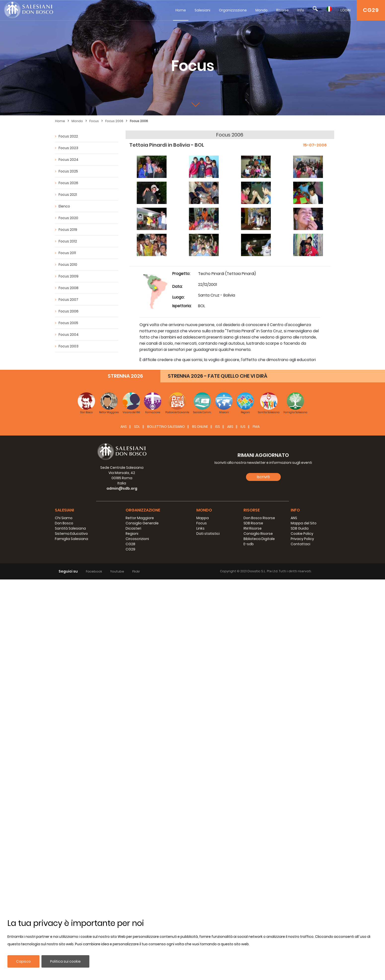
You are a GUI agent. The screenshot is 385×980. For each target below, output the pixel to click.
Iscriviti (263, 477)
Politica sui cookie (65, 961)
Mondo (262, 10)
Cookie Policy (302, 534)
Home (181, 10)
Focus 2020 (68, 218)
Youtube (117, 571)
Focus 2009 (69, 276)
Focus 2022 (68, 136)
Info (301, 10)
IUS (243, 427)
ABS (230, 427)
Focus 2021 (68, 195)
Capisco (23, 961)
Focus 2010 (68, 265)
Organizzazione (233, 10)
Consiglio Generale (142, 523)
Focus (94, 121)
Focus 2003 (69, 346)
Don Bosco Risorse (259, 518)
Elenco (64, 206)
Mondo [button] (204, 510)
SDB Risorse (253, 523)
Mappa (203, 518)
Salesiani (202, 10)
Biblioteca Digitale (259, 539)
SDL (137, 427)
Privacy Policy (302, 539)
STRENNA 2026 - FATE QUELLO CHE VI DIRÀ (218, 376)
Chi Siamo (64, 518)
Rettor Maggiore (140, 518)
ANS (124, 427)
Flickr (136, 571)
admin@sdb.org (122, 488)
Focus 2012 (68, 241)
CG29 (371, 10)
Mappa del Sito (304, 523)
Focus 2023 (68, 148)
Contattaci (300, 544)
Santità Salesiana (70, 528)
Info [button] (295, 510)
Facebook (94, 571)
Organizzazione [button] (143, 510)
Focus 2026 (68, 183)
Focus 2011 (67, 253)
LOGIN (346, 10)
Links (200, 528)
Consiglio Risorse (258, 534)
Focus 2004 (69, 335)
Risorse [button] (252, 510)
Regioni (132, 534)
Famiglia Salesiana (71, 539)
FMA (256, 427)
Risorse (282, 10)
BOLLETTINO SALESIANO (166, 427)
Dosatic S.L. (257, 571)
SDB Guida (300, 528)
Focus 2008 (69, 288)
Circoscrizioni (137, 539)
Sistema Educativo (71, 534)
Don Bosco (64, 523)
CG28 (130, 544)
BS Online (200, 427)
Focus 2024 (69, 160)
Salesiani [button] (64, 510)
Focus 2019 (68, 230)
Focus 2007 (68, 300)
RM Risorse (253, 528)
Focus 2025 (68, 171)
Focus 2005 (68, 323)
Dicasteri (133, 528)
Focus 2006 (114, 121)
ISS (218, 427)
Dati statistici (208, 534)
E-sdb (249, 544)
